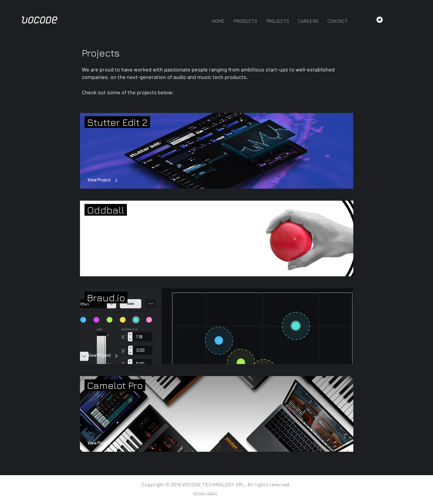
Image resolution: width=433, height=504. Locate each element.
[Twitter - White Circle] (380, 20)
